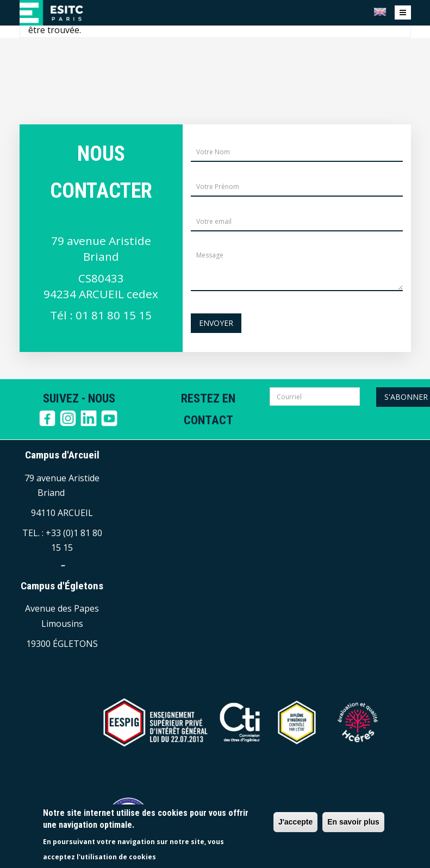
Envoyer (216, 323)
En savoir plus (353, 822)
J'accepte (295, 822)
